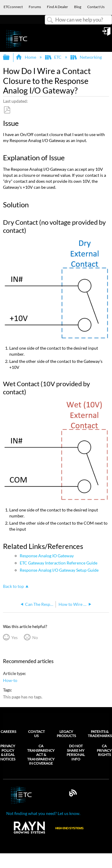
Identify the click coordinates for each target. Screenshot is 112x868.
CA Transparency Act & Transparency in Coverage (41, 755)
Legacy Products (66, 734)
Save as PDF (7, 110)
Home (26, 57)
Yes (14, 637)
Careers (8, 732)
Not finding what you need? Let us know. (43, 813)
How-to (10, 680)
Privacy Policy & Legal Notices (8, 752)
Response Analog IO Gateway (47, 556)
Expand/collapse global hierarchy (10, 58)
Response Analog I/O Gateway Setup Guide (59, 570)
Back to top (13, 586)
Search (50, 20)
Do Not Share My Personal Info (76, 752)
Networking (86, 57)
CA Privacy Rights (104, 750)
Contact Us (36, 734)
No (35, 637)
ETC (54, 57)
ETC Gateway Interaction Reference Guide (59, 563)
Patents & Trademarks (100, 734)
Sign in (107, 34)
